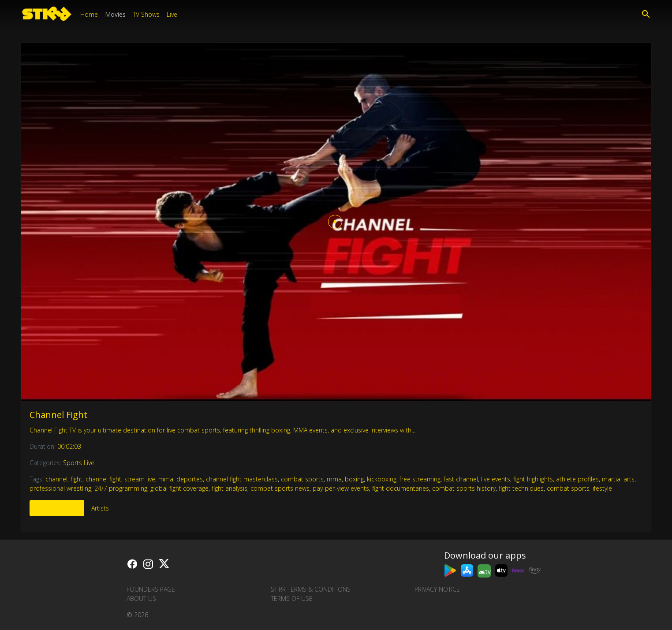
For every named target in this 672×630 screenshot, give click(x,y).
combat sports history (464, 488)
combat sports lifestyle (579, 488)
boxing (354, 479)
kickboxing (382, 479)
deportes (190, 479)
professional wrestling (60, 488)
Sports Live (79, 463)
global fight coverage (179, 488)
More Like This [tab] (57, 508)
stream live (140, 479)
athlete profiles (577, 479)
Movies (115, 14)
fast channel (461, 479)
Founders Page (151, 589)
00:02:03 (69, 446)
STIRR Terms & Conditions (311, 589)
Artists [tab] (100, 508)
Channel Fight (58, 415)
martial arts (618, 479)
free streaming (420, 479)
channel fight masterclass (242, 479)
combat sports (302, 479)
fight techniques (521, 488)
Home (89, 14)
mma (166, 479)
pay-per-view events (341, 488)
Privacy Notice (437, 589)
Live (172, 14)
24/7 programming (121, 488)
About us (141, 598)
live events (496, 479)
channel (56, 479)
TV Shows (146, 14)
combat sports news (280, 488)
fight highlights (533, 479)
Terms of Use (292, 598)
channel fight (103, 479)
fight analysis (230, 488)
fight (77, 479)
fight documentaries (401, 488)
